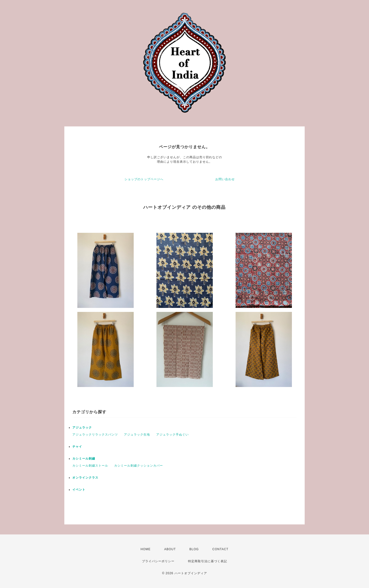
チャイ (77, 447)
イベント (79, 490)
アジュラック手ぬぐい (172, 435)
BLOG (194, 549)
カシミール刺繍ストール (90, 466)
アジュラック (82, 428)
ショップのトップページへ (144, 179)
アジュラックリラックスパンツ (95, 435)
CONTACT (220, 549)
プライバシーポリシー (158, 561)
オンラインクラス (85, 478)
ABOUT (170, 549)
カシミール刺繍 (84, 459)
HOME (146, 549)
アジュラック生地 (137, 435)
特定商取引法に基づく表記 (208, 561)
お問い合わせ (225, 179)
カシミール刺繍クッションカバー (139, 466)
